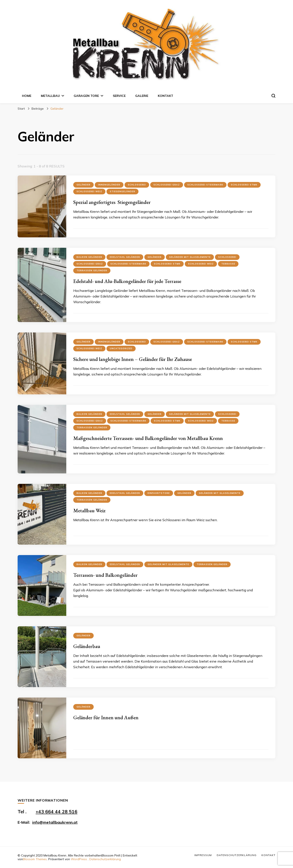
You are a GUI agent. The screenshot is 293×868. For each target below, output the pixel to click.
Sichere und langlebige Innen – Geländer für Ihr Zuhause (133, 359)
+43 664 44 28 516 (57, 812)
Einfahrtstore (159, 493)
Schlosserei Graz (167, 185)
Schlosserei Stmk (244, 185)
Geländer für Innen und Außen (106, 717)
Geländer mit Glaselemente (190, 257)
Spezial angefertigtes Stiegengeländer (112, 202)
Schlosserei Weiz (89, 191)
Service (119, 96)
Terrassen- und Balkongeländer (105, 575)
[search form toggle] (273, 96)
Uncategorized (121, 348)
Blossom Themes (35, 859)
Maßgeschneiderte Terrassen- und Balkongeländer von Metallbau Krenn (148, 438)
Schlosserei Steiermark (205, 185)
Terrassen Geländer (92, 270)
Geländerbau (87, 646)
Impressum (203, 855)
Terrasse (228, 264)
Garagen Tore (86, 96)
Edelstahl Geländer (125, 257)
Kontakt (166, 96)
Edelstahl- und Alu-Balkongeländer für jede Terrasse (127, 281)
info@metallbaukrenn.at (55, 822)
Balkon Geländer (89, 257)
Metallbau (50, 96)
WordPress (79, 859)
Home (27, 96)
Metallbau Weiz (89, 510)
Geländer (83, 185)
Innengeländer (109, 185)
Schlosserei (137, 185)
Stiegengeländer (122, 191)
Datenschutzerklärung (105, 859)
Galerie (142, 96)
